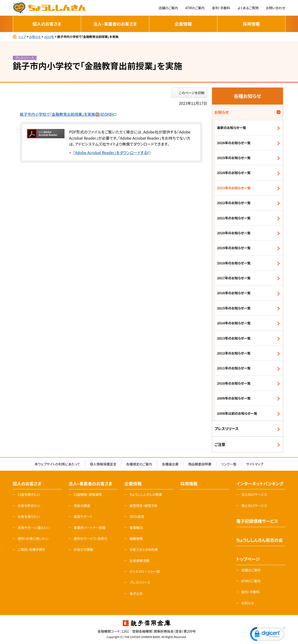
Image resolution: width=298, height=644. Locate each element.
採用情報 (251, 24)
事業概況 (136, 528)
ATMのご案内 (195, 8)
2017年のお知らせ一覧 (234, 278)
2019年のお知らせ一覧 (234, 248)
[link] (268, 635)
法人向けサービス (254, 494)
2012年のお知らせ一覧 (234, 353)
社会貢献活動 (139, 561)
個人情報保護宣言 (103, 464)
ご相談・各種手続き (32, 549)
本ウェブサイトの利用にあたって (57, 464)
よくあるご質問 (248, 8)
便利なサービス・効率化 (91, 538)
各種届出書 (170, 464)
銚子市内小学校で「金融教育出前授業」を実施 (68, 114)
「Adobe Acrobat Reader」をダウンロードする (112, 152)
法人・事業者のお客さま (115, 24)
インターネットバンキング (260, 483)
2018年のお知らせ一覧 (234, 263)
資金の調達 (82, 506)
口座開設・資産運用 (88, 494)
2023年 (49, 37)
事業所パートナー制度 (90, 528)
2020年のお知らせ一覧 (234, 233)
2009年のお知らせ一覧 (234, 398)
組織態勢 (136, 538)
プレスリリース (227, 428)
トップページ (248, 559)
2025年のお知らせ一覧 (234, 158)
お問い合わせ (275, 8)
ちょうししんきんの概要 (146, 494)
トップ (22, 37)
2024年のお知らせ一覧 (234, 173)
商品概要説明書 (200, 464)
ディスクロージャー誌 (144, 571)
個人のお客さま (47, 24)
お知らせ (35, 37)
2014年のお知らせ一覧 (234, 323)
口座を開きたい (29, 494)
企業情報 (183, 24)
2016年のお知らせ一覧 (234, 293)
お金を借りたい (29, 516)
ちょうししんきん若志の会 (260, 540)
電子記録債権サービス (257, 521)
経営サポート (83, 516)
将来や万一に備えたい (34, 528)
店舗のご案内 (168, 8)
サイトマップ (255, 464)
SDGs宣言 (137, 516)
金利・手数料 (221, 8)
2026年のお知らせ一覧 (234, 143)
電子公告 (136, 593)
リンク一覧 (229, 464)
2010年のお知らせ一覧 (234, 383)
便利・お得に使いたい (33, 538)
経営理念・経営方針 (144, 506)
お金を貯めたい (29, 506)
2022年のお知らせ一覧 (234, 203)
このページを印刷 (192, 93)
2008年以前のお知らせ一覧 (237, 413)
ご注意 (220, 444)
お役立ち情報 (83, 549)
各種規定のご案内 (139, 464)
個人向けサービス (254, 506)
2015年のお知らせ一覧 (234, 308)
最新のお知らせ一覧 (232, 128)
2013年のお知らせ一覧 (234, 338)
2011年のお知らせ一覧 (234, 368)
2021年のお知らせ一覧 (234, 218)
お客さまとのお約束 (144, 549)
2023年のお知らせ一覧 (234, 188)
